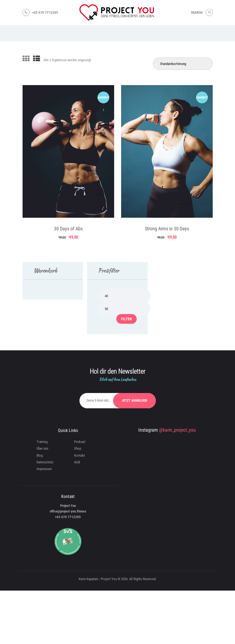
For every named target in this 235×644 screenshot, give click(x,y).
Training (42, 442)
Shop (78, 448)
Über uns (42, 448)
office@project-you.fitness (68, 511)
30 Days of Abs (68, 229)
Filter (126, 319)
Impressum (44, 469)
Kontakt (79, 455)
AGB (77, 462)
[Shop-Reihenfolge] (183, 64)
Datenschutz (45, 462)
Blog (40, 455)
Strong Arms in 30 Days (167, 229)
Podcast (80, 442)
